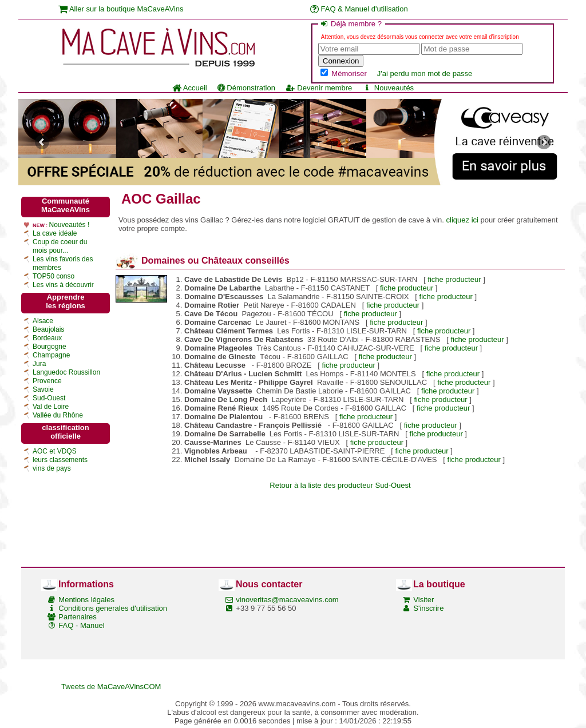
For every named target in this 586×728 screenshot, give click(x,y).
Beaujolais (48, 329)
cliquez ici (462, 220)
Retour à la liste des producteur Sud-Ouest (340, 485)
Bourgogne (50, 347)
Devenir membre (319, 88)
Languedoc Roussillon (66, 372)
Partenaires (77, 617)
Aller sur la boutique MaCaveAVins (121, 9)
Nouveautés (388, 88)
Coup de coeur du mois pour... (60, 246)
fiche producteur (454, 279)
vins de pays (52, 468)
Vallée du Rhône (58, 415)
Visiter (423, 600)
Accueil (190, 88)
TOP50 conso (54, 276)
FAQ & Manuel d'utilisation (359, 9)
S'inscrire (428, 608)
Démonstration (246, 88)
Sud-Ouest (49, 398)
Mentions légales (86, 600)
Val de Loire (51, 407)
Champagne (51, 355)
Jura (39, 364)
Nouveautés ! (70, 225)
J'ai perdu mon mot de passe (425, 73)
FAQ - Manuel (81, 625)
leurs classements (60, 460)
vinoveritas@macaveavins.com (287, 600)
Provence (47, 381)
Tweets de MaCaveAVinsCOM (111, 687)
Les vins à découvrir (63, 285)
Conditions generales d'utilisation (113, 608)
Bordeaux (47, 338)
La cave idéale (55, 233)
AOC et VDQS (55, 451)
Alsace (43, 321)
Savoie (43, 389)
